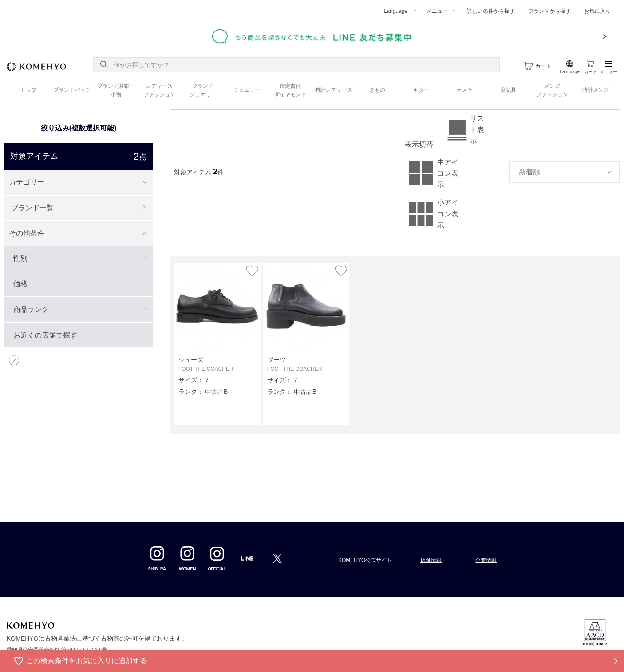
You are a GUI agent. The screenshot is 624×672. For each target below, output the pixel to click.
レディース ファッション (159, 90)
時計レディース (334, 90)
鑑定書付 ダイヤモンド (290, 90)
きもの (377, 90)
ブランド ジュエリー (203, 90)
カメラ (465, 90)
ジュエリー (247, 90)
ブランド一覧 (32, 208)
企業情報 (486, 560)
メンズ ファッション (552, 90)
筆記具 (508, 90)
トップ (28, 90)
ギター (421, 90)
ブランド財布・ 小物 (116, 90)
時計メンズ (596, 90)
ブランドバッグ (72, 90)
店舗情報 (431, 560)
